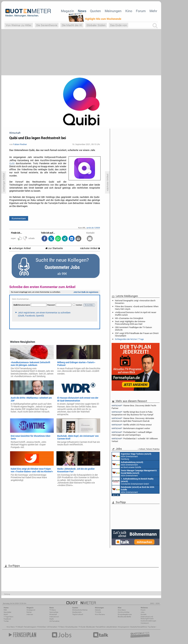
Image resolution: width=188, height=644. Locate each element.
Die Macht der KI (72, 25)
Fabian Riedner (20, 144)
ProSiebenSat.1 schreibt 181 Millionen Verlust (135, 440)
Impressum (145, 623)
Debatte (98, 610)
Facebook (7, 619)
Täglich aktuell (78, 614)
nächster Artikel (90, 248)
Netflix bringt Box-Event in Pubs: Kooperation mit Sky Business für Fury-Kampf (132, 413)
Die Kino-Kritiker (124, 612)
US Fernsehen (52, 627)
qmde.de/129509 (93, 228)
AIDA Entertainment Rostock (134, 473)
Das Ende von (119, 25)
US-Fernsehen (54, 621)
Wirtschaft (53, 614)
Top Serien (152, 627)
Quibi (12, 163)
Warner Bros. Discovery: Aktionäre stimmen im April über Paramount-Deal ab (133, 420)
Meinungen (113, 11)
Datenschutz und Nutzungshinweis (147, 618)
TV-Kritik (98, 612)
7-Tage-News (8, 617)
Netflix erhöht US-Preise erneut (132, 425)
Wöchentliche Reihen (80, 610)
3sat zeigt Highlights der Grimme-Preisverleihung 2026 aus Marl (130, 323)
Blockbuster (91, 627)
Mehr (153, 11)
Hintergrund (31, 610)
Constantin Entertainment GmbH (133, 481)
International (54, 617)
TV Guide (82, 627)
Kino (129, 11)
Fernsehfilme (101, 627)
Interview (30, 614)
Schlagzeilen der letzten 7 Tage (129, 339)
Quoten (95, 11)
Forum (141, 11)
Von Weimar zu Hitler (19, 25)
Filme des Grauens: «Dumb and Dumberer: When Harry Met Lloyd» (137, 308)
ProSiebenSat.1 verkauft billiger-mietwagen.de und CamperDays (132, 433)
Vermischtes (54, 612)
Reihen (29, 612)
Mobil (6, 614)
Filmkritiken (42, 627)
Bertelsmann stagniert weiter (131, 428)
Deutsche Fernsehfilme (139, 627)
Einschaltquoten (72, 627)
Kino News (11, 627)
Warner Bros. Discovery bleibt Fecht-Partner (134, 407)
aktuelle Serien (112, 627)
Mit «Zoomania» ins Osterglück (129, 318)
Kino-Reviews (100, 614)
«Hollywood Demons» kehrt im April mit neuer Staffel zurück (136, 314)
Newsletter (7, 612)
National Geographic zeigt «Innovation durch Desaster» (135, 302)
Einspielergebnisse (125, 614)
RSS (5, 610)
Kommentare (19, 218)
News (82, 11)
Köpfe (51, 619)
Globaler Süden (96, 25)
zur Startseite (54, 248)
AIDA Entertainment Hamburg (132, 456)
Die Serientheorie (47, 25)
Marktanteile (77, 612)
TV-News (53, 610)
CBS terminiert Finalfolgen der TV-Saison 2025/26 (133, 329)
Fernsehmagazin (30, 627)
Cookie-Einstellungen (148, 621)
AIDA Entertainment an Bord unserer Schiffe (127, 464)
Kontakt (143, 614)
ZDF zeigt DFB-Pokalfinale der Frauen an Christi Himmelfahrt (137, 334)
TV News (61, 627)
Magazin (67, 11)
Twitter (6, 621)
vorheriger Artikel (20, 248)
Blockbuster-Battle (124, 617)
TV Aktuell (19, 627)
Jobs (143, 612)
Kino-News (122, 610)
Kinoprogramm (124, 627)
